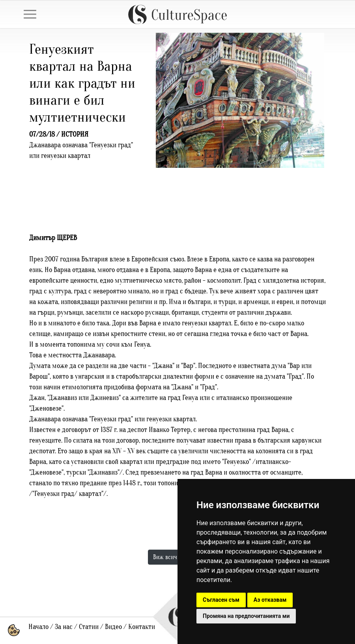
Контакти (142, 627)
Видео (113, 627)
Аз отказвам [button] (270, 600)
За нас (64, 627)
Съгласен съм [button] (221, 600)
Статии (89, 627)
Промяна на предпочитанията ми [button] (246, 616)
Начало (38, 627)
